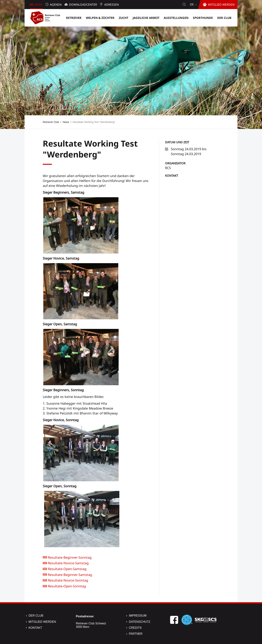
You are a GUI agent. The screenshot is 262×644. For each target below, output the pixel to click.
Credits (135, 628)
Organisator (175, 163)
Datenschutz (140, 622)
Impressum (138, 616)
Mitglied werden (42, 622)
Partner (136, 634)
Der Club (36, 616)
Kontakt (172, 176)
